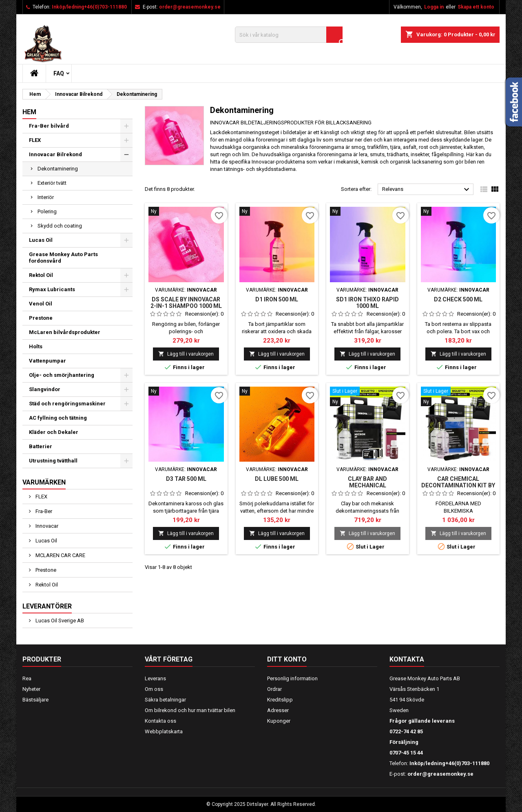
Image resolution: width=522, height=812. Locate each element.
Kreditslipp (280, 700)
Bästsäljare (35, 700)
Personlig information (292, 678)
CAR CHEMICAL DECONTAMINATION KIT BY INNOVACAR (458, 485)
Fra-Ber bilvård (49, 126)
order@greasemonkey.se (190, 7)
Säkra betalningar (165, 700)
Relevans (427, 190)
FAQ (59, 73)
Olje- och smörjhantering (62, 375)
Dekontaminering (58, 169)
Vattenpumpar (48, 361)
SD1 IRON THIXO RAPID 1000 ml (367, 303)
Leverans (155, 678)
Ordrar (274, 689)
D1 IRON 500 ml (277, 299)
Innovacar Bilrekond (55, 154)
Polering (47, 211)
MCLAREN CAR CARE (60, 555)
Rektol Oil (41, 275)
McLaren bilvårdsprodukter (65, 332)
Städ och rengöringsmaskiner (67, 404)
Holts (36, 346)
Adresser (278, 710)
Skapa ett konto (476, 7)
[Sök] (289, 35)
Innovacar (46, 526)
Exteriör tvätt (52, 183)
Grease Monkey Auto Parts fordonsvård (63, 258)
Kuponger (279, 721)
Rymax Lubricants (52, 289)
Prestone (41, 318)
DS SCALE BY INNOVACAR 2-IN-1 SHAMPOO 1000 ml (186, 303)
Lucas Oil (41, 240)
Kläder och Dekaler (54, 432)
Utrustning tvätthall (53, 461)
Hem (29, 112)
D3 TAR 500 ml (186, 479)
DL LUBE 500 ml (277, 479)
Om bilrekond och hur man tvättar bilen (190, 710)
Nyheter (31, 689)
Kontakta (407, 659)
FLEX (35, 140)
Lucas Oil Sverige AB (59, 621)
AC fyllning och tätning (58, 418)
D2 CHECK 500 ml (458, 299)
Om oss (154, 689)
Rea (27, 678)
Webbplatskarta (164, 731)
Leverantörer (47, 606)
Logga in (434, 7)
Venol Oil (41, 304)
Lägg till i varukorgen (186, 354)
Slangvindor (45, 389)
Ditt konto (287, 659)
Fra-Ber (43, 511)
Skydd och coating (60, 226)
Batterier (41, 446)
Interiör (46, 197)
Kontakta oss (160, 721)
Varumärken (44, 482)
